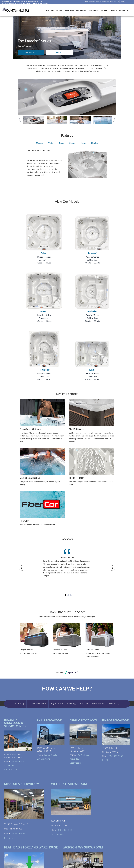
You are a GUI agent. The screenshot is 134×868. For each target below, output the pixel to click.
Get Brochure (31, 52)
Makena (44, 311)
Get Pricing (110, 2)
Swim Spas (69, 10)
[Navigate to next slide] (112, 568)
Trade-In (84, 704)
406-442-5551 (83, 755)
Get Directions (11, 769)
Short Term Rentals (90, 2)
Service (104, 10)
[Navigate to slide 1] (66, 595)
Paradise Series (44, 257)
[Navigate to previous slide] (22, 568)
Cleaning (113, 10)
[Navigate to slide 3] (71, 595)
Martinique (44, 370)
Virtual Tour (9, 765)
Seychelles (92, 311)
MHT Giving (114, 704)
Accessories (93, 10)
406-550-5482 (18, 833)
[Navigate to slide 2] (68, 595)
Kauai (92, 370)
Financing (104, 2)
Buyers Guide (57, 704)
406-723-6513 (50, 755)
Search (127, 2)
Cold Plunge (81, 10)
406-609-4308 (65, 830)
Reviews (99, 2)
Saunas (59, 10)
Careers (122, 2)
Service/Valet (98, 704)
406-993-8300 (116, 756)
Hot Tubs (50, 10)
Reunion (92, 253)
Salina (44, 253)
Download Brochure (37, 704)
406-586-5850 (18, 761)
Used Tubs (124, 10)
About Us (117, 2)
